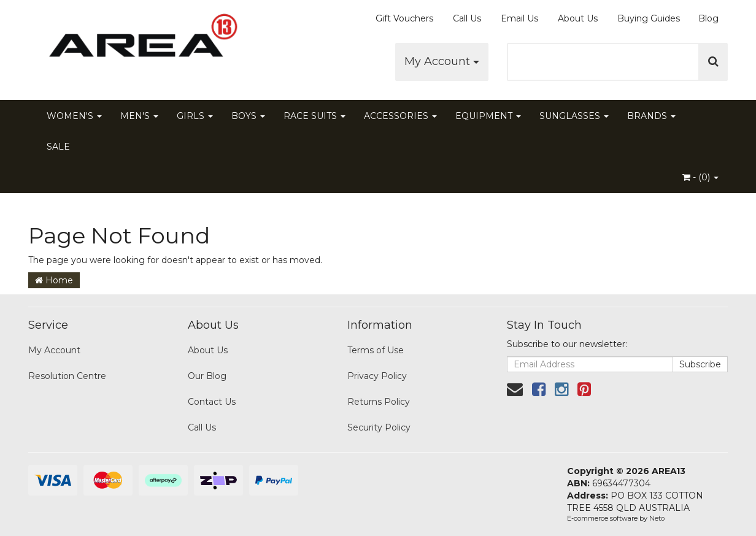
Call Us (467, 18)
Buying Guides (649, 18)
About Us (578, 18)
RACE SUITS (314, 116)
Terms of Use (376, 350)
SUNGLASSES (574, 116)
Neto (657, 518)
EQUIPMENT (488, 116)
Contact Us (212, 402)
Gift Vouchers (404, 18)
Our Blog (207, 376)
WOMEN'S (74, 116)
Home (54, 280)
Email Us (519, 18)
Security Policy (379, 427)
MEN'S (139, 116)
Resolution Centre (67, 376)
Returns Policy (379, 402)
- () (700, 177)
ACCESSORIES (400, 116)
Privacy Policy (377, 376)
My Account (442, 61)
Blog (708, 18)
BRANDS (651, 116)
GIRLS (195, 116)
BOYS (248, 116)
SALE (58, 147)
